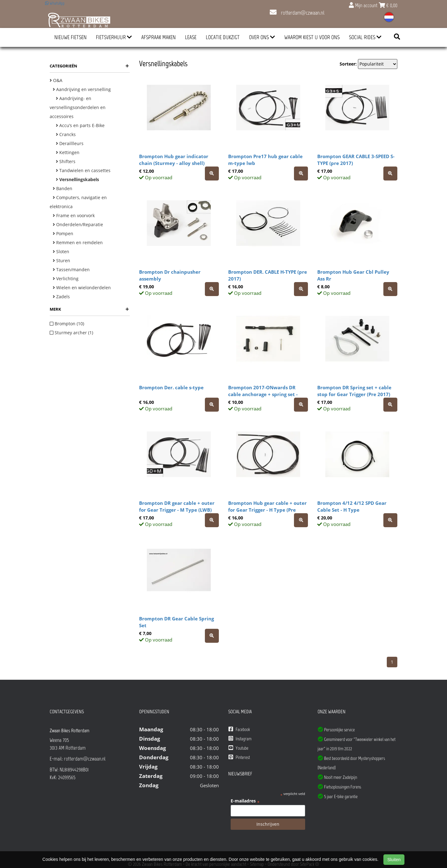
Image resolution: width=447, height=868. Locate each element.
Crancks (66, 134)
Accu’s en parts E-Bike (80, 125)
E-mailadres (245, 801)
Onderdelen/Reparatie (78, 224)
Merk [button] (89, 309)
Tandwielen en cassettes (83, 170)
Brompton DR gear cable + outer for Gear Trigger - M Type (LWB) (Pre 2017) (177, 510)
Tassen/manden (71, 270)
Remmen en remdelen (78, 242)
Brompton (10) (67, 324)
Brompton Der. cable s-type (171, 387)
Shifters (66, 161)
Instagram (240, 739)
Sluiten (394, 860)
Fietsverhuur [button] (114, 37)
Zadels (61, 297)
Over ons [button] (262, 37)
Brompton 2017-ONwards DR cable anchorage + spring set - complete (263, 394)
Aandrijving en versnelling (82, 89)
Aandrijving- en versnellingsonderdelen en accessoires (78, 107)
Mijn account (364, 5)
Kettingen (68, 152)
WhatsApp (55, 3)
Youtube (238, 748)
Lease (191, 37)
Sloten (61, 251)
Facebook (239, 729)
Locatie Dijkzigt (223, 37)
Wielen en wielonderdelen (82, 288)
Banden (63, 188)
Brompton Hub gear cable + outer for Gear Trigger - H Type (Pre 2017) (267, 510)
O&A (56, 80)
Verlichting (66, 279)
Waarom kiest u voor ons (312, 37)
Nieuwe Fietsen (70, 37)
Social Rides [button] (365, 37)
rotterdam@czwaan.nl (297, 13)
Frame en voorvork (74, 215)
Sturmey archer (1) (71, 333)
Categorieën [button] (89, 66)
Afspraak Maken (158, 37)
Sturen (61, 260)
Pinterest (239, 757)
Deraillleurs (70, 143)
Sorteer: (348, 64)
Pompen (63, 233)
